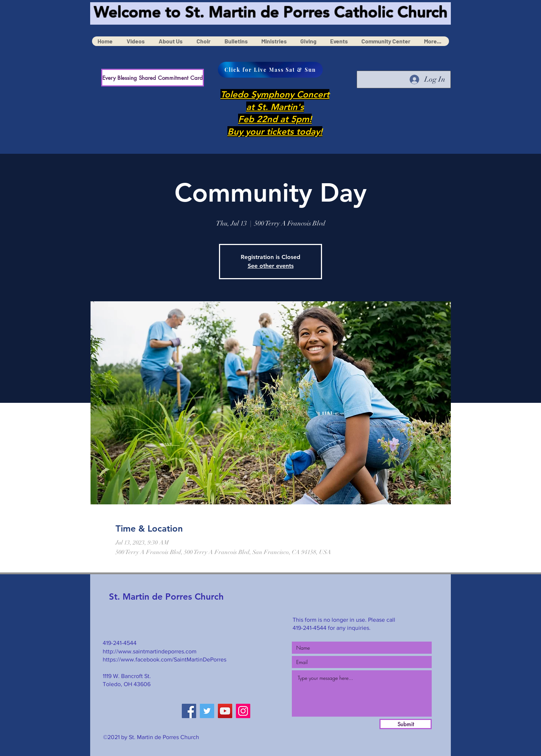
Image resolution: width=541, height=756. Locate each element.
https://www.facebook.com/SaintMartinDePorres (165, 659)
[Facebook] (189, 711)
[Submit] (406, 724)
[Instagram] (243, 711)
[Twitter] (207, 711)
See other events (271, 266)
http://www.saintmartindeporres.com (150, 651)
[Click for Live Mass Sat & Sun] (270, 70)
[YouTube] (225, 711)
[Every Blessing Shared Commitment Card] (153, 78)
